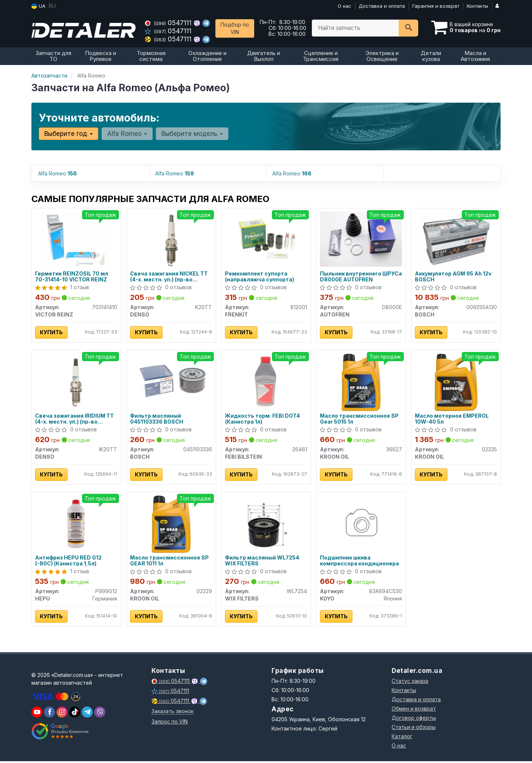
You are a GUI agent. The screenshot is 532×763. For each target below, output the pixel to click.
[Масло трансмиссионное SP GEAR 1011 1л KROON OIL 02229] (171, 525)
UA (38, 6)
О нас (345, 6)
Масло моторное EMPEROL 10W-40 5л (452, 419)
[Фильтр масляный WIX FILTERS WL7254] (266, 525)
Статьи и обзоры (414, 729)
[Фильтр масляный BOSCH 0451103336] (171, 381)
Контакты (477, 6)
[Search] (408, 28)
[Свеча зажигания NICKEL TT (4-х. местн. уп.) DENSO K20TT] (171, 240)
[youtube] (37, 714)
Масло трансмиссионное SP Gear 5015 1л (360, 419)
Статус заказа (410, 683)
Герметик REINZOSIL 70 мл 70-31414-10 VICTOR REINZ (72, 277)
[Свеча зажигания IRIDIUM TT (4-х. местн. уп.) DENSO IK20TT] (76, 382)
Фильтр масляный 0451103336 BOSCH (157, 419)
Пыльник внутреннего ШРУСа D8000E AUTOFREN (357, 277)
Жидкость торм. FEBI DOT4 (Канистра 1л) (263, 419)
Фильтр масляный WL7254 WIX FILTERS (262, 562)
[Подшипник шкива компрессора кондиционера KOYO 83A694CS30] (361, 525)
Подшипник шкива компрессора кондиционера (360, 562)
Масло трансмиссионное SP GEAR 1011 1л (170, 562)
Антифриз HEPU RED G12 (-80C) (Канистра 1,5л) (69, 562)
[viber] (50, 714)
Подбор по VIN (235, 28)
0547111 (169, 23)
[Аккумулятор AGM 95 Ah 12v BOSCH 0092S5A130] (456, 240)
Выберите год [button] (69, 134)
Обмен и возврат (414, 710)
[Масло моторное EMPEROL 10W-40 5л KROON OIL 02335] (456, 382)
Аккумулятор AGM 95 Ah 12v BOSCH (453, 277)
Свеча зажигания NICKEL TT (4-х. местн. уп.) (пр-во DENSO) (169, 277)
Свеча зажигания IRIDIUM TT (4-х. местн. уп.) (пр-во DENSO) (75, 419)
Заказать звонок (173, 713)
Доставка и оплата (382, 6)
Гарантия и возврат (436, 6)
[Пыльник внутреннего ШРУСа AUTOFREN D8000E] (361, 238)
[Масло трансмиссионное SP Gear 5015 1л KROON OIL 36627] (361, 382)
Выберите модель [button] (191, 134)
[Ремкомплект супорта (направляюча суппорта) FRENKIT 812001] (266, 238)
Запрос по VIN (170, 723)
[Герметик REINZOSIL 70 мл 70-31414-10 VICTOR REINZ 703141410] (76, 240)
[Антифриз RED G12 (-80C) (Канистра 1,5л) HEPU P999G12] (76, 525)
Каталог (402, 738)
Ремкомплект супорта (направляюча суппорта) (260, 277)
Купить (52, 333)
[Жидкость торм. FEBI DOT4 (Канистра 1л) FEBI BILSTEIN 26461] (266, 381)
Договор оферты (414, 720)
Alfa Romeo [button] (127, 134)
